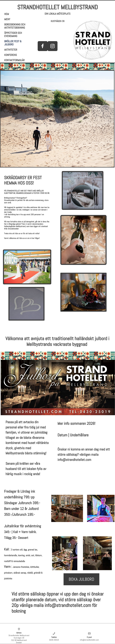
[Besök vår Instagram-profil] (53, 46)
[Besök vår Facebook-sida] (43, 46)
